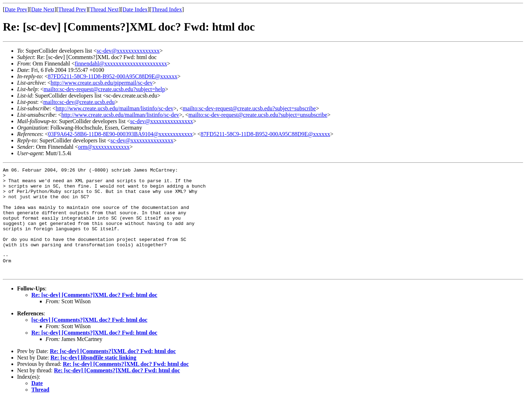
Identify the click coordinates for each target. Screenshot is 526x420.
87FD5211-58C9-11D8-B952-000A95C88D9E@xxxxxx (113, 76)
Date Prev (16, 9)
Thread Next (104, 9)
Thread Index (167, 9)
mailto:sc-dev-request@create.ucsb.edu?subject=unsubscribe (258, 115)
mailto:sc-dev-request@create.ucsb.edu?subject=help (104, 89)
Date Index (135, 9)
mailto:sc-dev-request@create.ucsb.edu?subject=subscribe (249, 108)
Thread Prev (72, 9)
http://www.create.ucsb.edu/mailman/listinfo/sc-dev (114, 108)
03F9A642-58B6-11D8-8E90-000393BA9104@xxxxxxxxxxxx (120, 134)
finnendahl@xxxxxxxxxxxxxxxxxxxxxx (121, 64)
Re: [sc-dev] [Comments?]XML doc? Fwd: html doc (94, 316)
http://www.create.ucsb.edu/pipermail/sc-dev (101, 83)
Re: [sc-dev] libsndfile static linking (93, 379)
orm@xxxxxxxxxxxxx (104, 147)
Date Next (43, 9)
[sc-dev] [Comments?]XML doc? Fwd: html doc (89, 341)
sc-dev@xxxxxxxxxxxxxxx (128, 51)
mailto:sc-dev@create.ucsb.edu (79, 102)
